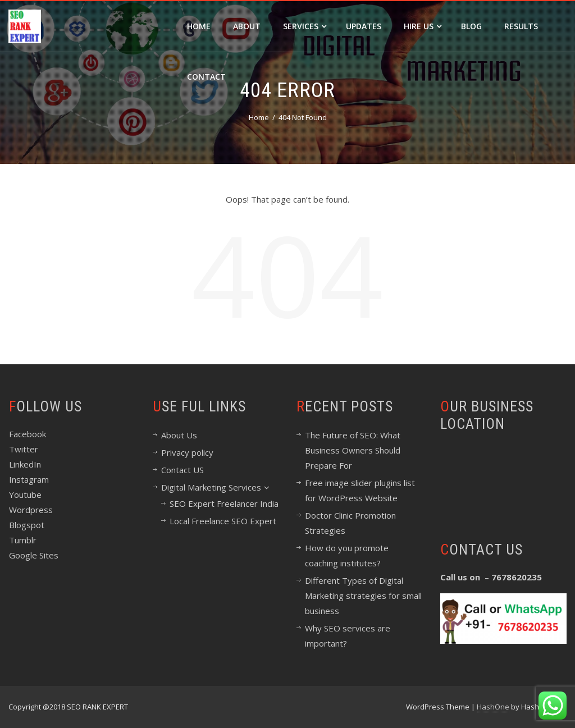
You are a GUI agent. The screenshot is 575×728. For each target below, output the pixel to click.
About (247, 26)
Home (199, 26)
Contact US (182, 470)
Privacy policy (187, 452)
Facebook (28, 434)
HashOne (493, 707)
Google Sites (34, 555)
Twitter (24, 449)
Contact (206, 77)
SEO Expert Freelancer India (224, 503)
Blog (471, 26)
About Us (179, 435)
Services (305, 26)
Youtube (25, 495)
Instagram (29, 479)
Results (521, 26)
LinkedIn (25, 464)
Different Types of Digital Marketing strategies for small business (363, 596)
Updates (364, 26)
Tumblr (23, 540)
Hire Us (423, 26)
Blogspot (27, 525)
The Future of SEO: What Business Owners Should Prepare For (353, 450)
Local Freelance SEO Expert (223, 521)
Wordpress (31, 510)
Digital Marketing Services (215, 487)
